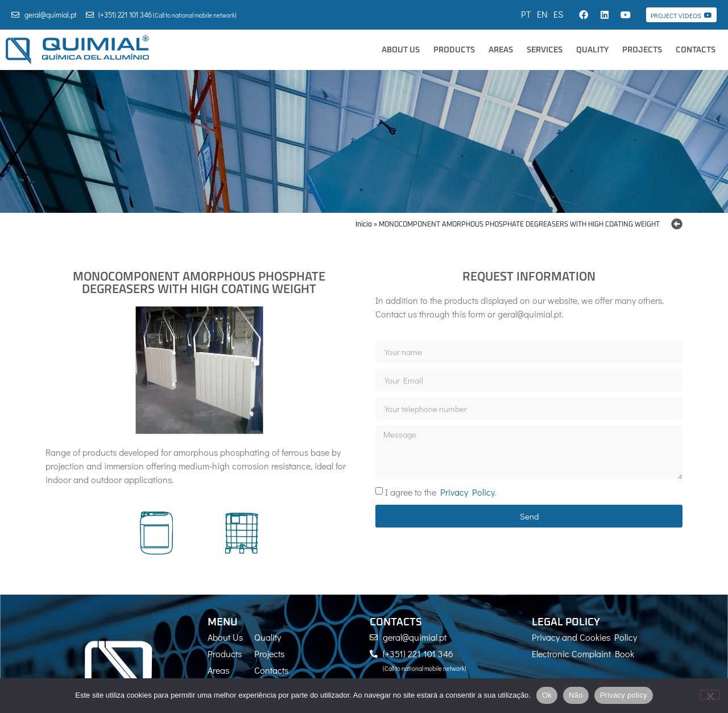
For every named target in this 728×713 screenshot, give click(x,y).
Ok (547, 695)
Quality (592, 50)
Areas (501, 50)
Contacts (696, 50)
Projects (642, 50)
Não (576, 695)
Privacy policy (624, 695)
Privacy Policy (468, 492)
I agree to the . (441, 492)
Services (545, 50)
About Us (401, 50)
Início (364, 225)
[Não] (710, 695)
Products (454, 50)
